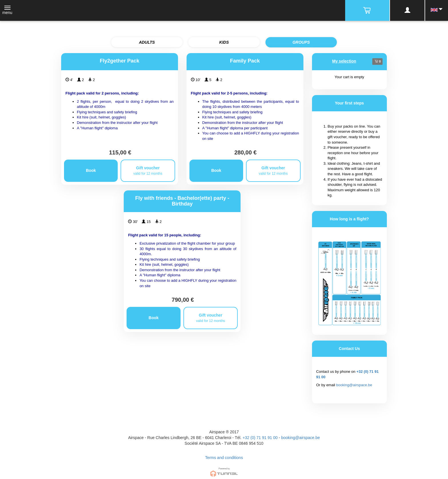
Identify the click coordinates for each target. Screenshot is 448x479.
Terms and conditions (224, 458)
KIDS (224, 42)
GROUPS (301, 42)
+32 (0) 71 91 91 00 (260, 438)
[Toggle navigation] (7, 11)
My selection (344, 61)
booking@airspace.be (354, 385)
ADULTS (147, 42)
